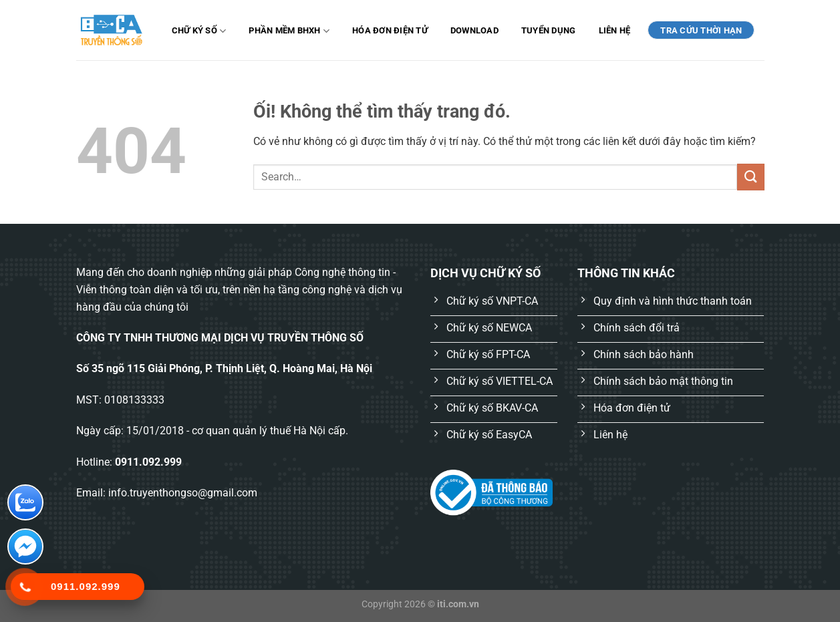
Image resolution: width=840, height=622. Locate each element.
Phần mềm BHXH (289, 31)
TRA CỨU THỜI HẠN (701, 30)
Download (474, 30)
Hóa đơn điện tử (390, 30)
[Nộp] (750, 177)
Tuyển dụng (549, 30)
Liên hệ (615, 30)
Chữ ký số (199, 31)
